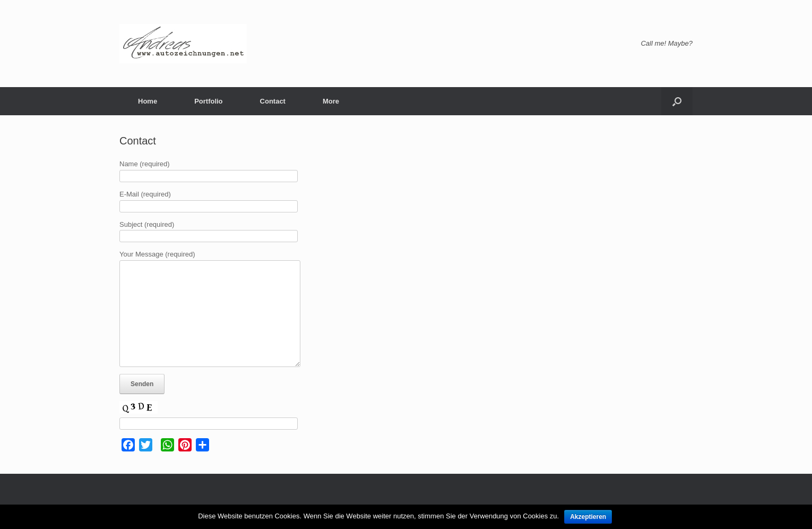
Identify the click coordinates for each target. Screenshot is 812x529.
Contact (273, 101)
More (331, 101)
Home (148, 101)
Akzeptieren (588, 517)
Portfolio (208, 101)
